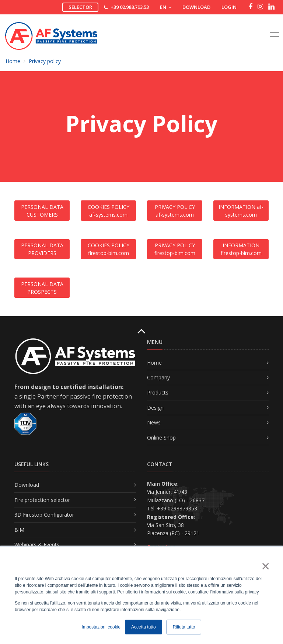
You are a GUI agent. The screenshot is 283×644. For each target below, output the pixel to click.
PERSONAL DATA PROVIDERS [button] (42, 249)
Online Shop (161, 438)
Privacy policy (45, 61)
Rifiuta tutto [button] (184, 627)
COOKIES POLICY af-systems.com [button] (109, 211)
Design (155, 408)
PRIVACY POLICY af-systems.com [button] (175, 211)
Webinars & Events (37, 545)
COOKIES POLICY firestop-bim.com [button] (109, 249)
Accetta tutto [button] (144, 627)
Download (196, 7)
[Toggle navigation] (275, 28)
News (154, 422)
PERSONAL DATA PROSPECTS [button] (42, 288)
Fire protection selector (42, 500)
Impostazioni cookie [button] (101, 627)
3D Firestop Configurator (44, 515)
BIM (19, 530)
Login (229, 7)
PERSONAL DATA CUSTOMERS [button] (42, 211)
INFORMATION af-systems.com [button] (241, 211)
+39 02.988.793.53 (130, 7)
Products (158, 392)
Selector (80, 7)
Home (13, 61)
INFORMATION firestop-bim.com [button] (241, 249)
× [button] (265, 566)
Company (158, 377)
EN (166, 7)
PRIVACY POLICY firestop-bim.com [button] (175, 249)
